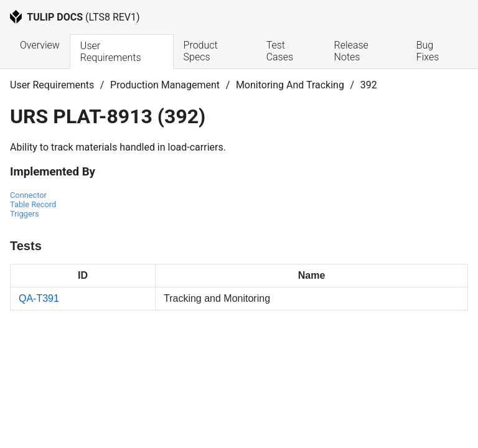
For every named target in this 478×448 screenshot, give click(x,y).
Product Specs (202, 51)
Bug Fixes (428, 51)
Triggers (25, 214)
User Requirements (111, 52)
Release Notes (353, 51)
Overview (40, 45)
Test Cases (280, 51)
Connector (28, 195)
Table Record (33, 204)
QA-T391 (39, 298)
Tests (26, 246)
